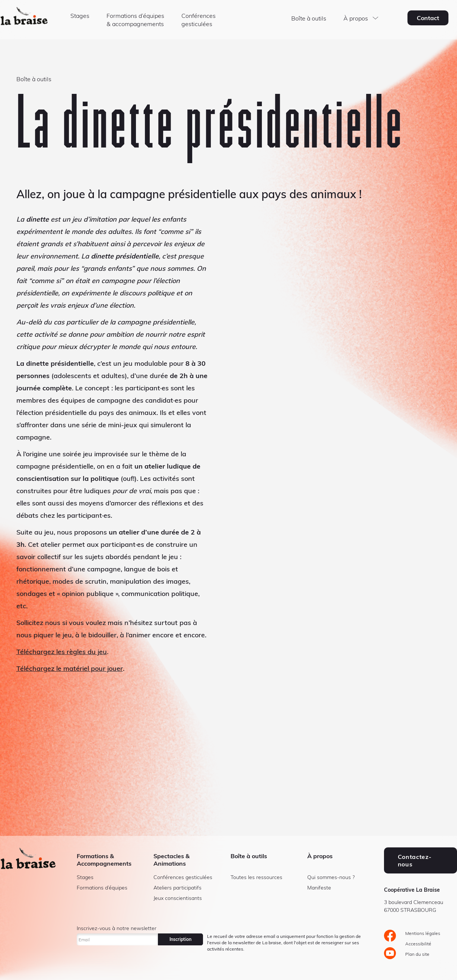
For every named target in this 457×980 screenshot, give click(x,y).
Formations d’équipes (102, 888)
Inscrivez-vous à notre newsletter (117, 928)
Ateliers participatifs (177, 888)
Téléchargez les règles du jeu (62, 652)
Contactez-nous (415, 860)
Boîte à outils (309, 18)
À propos (356, 18)
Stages (80, 16)
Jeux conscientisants (178, 898)
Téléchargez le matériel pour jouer (70, 668)
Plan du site (417, 954)
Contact (428, 18)
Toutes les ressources (256, 877)
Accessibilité (418, 944)
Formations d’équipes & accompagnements (135, 20)
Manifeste (319, 888)
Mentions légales (423, 933)
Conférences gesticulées (199, 20)
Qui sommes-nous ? (331, 877)
